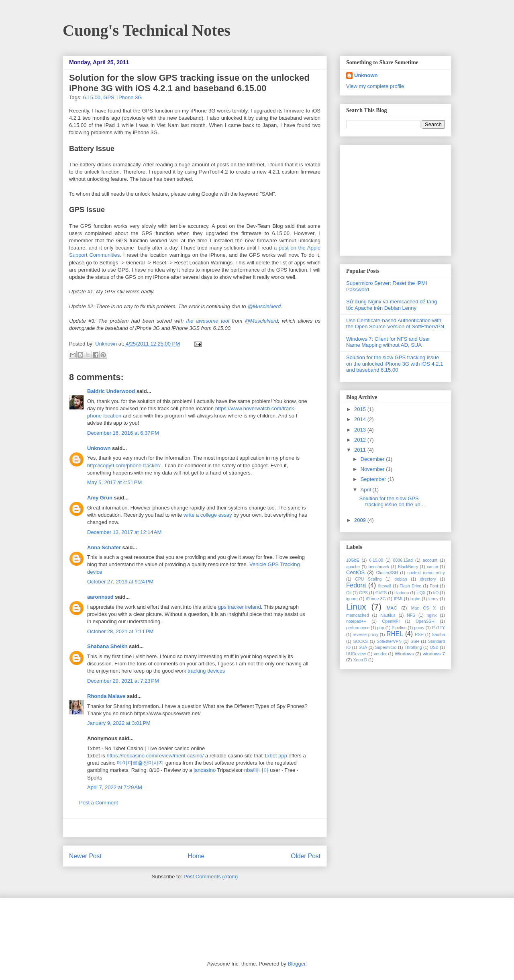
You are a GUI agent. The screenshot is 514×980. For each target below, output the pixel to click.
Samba (438, 635)
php (380, 628)
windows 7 (434, 654)
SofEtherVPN (389, 641)
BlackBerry (408, 567)
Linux (356, 607)
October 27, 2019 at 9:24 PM (120, 582)
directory (428, 579)
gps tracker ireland (240, 607)
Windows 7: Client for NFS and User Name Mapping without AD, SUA (388, 342)
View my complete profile (375, 86)
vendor (380, 654)
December (373, 459)
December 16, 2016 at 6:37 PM (123, 433)
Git (349, 593)
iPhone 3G (130, 97)
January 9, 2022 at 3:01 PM (119, 723)
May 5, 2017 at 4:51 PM (114, 482)
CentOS (355, 572)
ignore (352, 599)
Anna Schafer (104, 547)
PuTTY (439, 628)
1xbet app (276, 756)
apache (353, 567)
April (367, 490)
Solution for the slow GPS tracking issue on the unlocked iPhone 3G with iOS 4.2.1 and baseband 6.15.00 (395, 364)
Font (434, 586)
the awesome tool (208, 321)
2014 (361, 419)
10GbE (353, 560)
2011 (361, 450)
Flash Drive (410, 586)
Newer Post (85, 856)
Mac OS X (424, 608)
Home (196, 856)
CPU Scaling (368, 579)
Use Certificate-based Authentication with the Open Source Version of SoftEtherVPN (395, 324)
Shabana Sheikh (107, 646)
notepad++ (356, 621)
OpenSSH (425, 621)
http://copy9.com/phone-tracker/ (124, 465)
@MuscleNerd (264, 306)
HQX (421, 593)
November (373, 469)
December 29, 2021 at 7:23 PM (123, 681)
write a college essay (208, 515)
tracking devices (206, 671)
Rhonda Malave (106, 696)
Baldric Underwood (111, 391)
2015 (361, 409)
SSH (415, 641)
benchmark (379, 567)
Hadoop (402, 593)
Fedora (356, 585)
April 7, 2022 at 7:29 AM (115, 787)
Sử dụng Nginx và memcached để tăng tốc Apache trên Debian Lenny (392, 305)
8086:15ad (403, 560)
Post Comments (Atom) (211, 877)
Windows (404, 654)
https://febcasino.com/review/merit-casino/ (155, 756)
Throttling (413, 648)
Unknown (107, 344)
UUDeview (356, 654)
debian (401, 579)
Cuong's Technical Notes (147, 30)
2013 (361, 430)
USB (434, 648)
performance (358, 628)
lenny (433, 599)
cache (432, 567)
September (374, 479)
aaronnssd (100, 597)
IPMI (398, 599)
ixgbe (415, 599)
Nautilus (388, 615)
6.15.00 (92, 97)
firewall (385, 586)
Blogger (296, 964)
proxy (419, 628)
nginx (432, 615)
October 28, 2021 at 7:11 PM (120, 631)
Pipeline (399, 628)
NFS (411, 615)
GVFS (381, 593)
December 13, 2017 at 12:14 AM (124, 532)
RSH (419, 635)
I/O (436, 593)
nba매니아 (256, 770)
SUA (363, 648)
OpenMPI (391, 621)
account (430, 560)
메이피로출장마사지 (140, 763)
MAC (392, 608)
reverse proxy (365, 635)
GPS (109, 97)
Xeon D (360, 660)
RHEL (395, 634)
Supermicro (386, 648)
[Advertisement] (195, 828)
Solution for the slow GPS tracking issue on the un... (392, 502)
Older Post (306, 856)
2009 (361, 520)
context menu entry (426, 573)
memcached (358, 615)
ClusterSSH (387, 573)
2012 (361, 440)
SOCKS (360, 641)
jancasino (205, 770)
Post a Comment (99, 803)
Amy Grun (100, 498)
